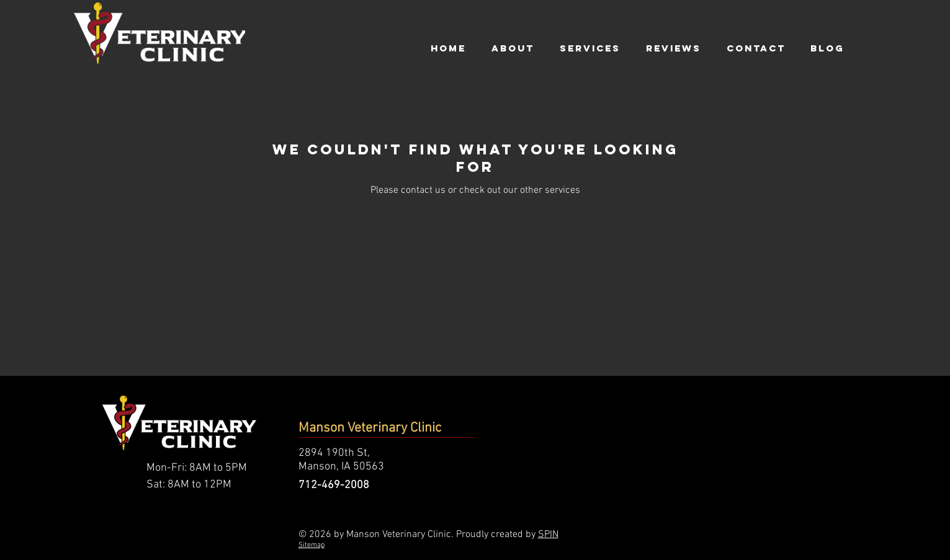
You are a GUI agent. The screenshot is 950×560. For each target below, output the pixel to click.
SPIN (548, 535)
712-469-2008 (334, 485)
